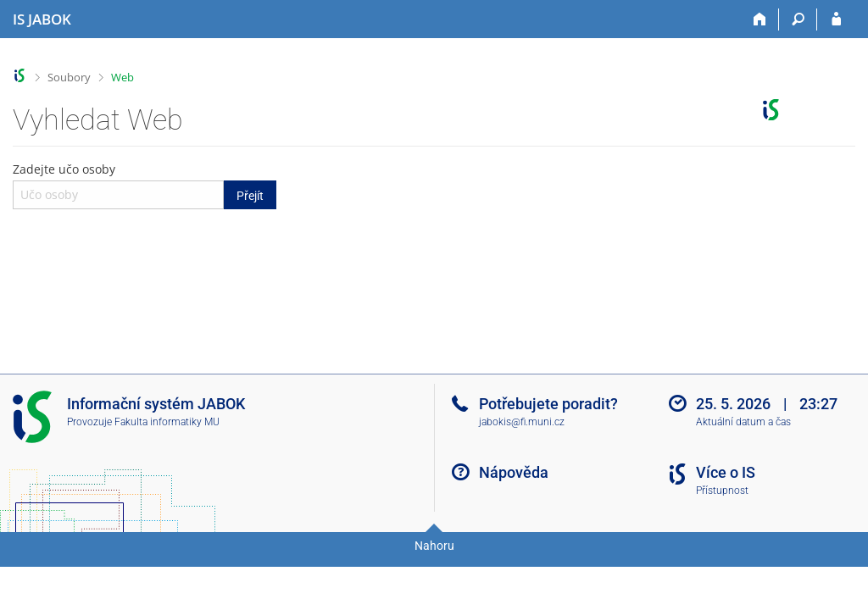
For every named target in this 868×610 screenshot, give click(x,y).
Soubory (69, 77)
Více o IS (726, 472)
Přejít (250, 196)
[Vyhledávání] (798, 19)
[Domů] (760, 19)
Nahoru (434, 546)
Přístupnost (722, 491)
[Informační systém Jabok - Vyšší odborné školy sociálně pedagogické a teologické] (42, 19)
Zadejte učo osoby (145, 185)
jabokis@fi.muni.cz (522, 422)
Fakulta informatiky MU (167, 422)
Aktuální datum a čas (743, 422)
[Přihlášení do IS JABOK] (836, 19)
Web (122, 77)
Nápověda (514, 472)
